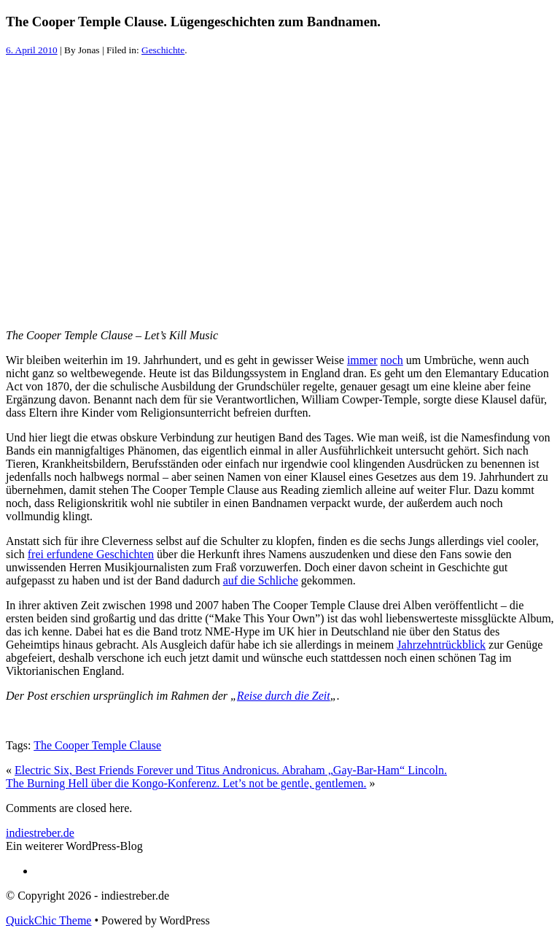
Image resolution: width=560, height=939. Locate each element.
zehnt (429, 645)
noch (392, 360)
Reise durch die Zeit (284, 696)
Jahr (407, 645)
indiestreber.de (40, 833)
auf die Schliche (261, 580)
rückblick (464, 645)
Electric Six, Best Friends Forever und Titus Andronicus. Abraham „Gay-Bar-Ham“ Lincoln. (231, 770)
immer (362, 360)
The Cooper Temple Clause (97, 745)
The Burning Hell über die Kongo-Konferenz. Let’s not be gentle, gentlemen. (186, 783)
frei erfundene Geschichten (91, 554)
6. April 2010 (32, 50)
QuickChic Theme (48, 920)
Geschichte (163, 50)
